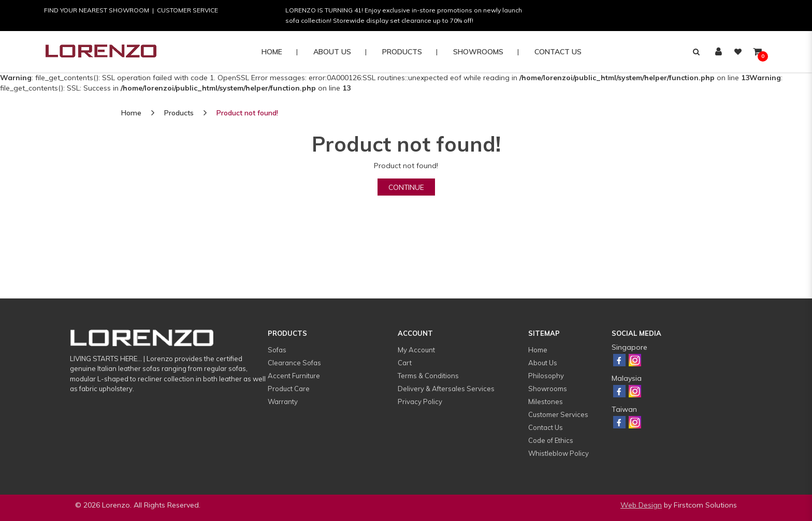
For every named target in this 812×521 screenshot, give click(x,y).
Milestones (546, 401)
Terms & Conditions (428, 376)
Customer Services (558, 414)
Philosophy (546, 376)
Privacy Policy (420, 401)
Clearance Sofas (294, 363)
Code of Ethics (551, 440)
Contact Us (546, 427)
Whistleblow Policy (559, 453)
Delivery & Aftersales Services (446, 389)
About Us (543, 363)
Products (179, 113)
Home (131, 113)
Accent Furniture (294, 376)
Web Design (641, 505)
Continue (406, 187)
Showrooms (548, 389)
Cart (405, 363)
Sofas (277, 350)
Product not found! (247, 113)
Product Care (289, 389)
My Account (416, 350)
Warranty (283, 401)
